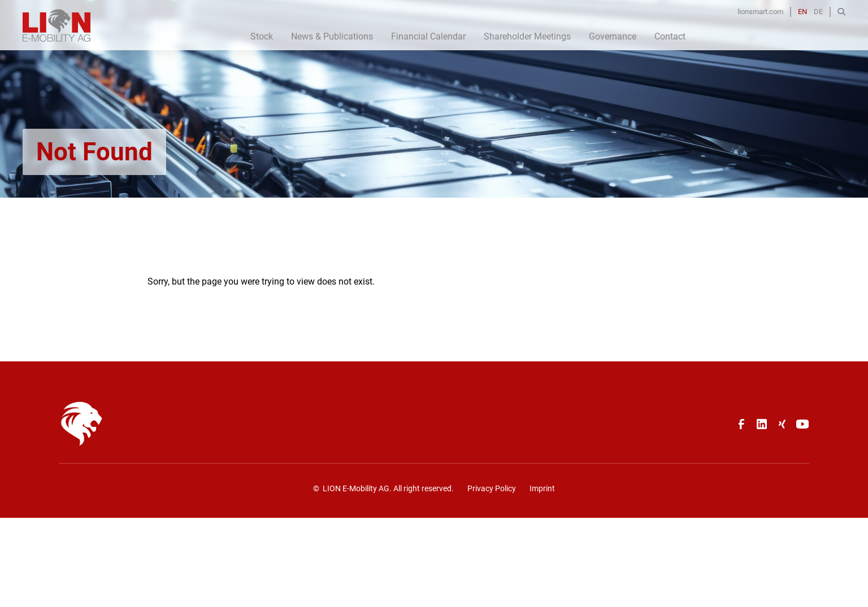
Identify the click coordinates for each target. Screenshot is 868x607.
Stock (262, 36)
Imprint (542, 488)
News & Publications (332, 36)
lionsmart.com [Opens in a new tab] (760, 12)
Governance (613, 36)
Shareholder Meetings (527, 36)
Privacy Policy (492, 488)
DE (818, 12)
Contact (670, 36)
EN (802, 12)
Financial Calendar (428, 36)
